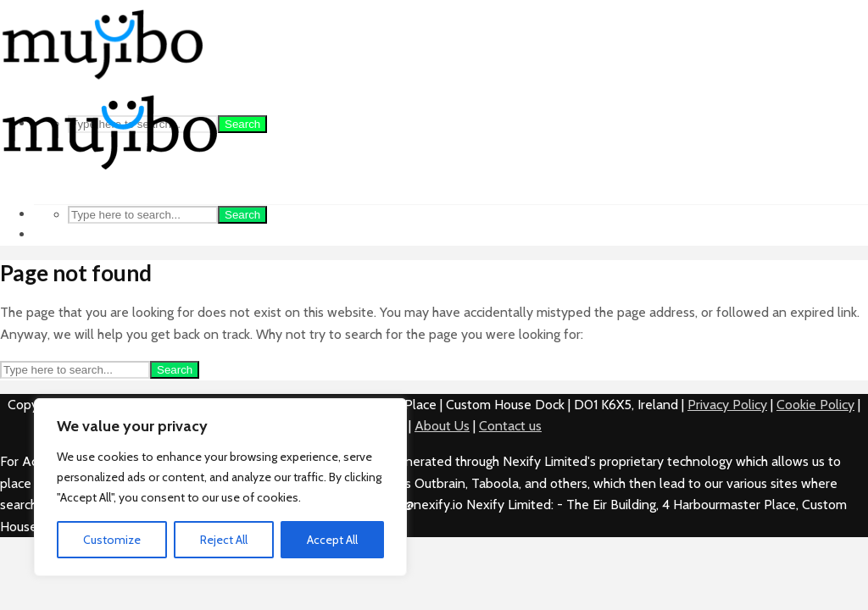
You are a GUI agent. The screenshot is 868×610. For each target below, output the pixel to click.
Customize (112, 540)
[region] (220, 487)
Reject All (224, 540)
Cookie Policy (815, 405)
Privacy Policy (727, 405)
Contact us (510, 426)
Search (242, 124)
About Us (442, 426)
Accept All (332, 540)
